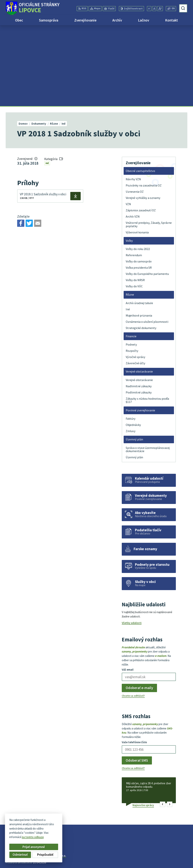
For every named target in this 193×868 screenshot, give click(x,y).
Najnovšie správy (143, 724)
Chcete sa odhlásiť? (133, 615)
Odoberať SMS (137, 679)
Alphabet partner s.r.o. (52, 775)
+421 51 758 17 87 (176, 856)
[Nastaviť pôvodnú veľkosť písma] (154, 9)
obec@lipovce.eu (176, 860)
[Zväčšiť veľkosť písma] (160, 9)
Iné (47, 82)
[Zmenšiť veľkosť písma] (149, 9)
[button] (163, 723)
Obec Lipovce (34, 778)
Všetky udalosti (132, 542)
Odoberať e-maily (139, 607)
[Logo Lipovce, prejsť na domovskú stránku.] (33, 8)
